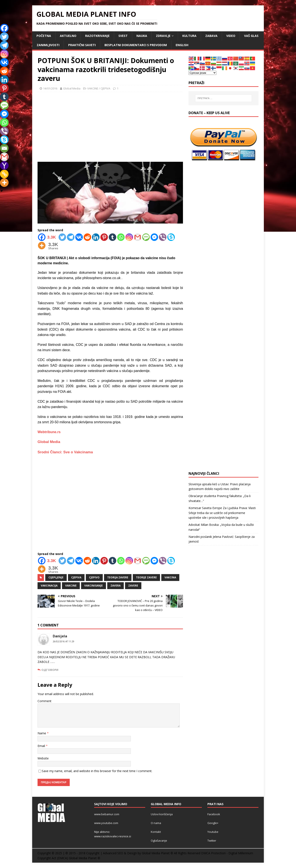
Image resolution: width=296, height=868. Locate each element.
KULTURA (189, 36)
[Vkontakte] (79, 237)
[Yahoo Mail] (4, 165)
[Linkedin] (96, 237)
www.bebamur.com (107, 814)
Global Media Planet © (85, 858)
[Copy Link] (4, 174)
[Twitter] (62, 237)
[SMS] (146, 237)
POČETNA (44, 36)
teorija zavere (118, 577)
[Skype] (171, 237)
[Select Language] (202, 73)
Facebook (214, 814)
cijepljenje (56, 577)
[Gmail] (138, 237)
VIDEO (231, 36)
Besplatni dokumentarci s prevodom (136, 45)
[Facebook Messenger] (154, 237)
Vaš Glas (251, 36)
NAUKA (142, 36)
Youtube (213, 832)
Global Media (72, 88)
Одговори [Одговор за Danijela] (50, 670)
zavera (116, 586)
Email (42, 746)
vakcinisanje (94, 586)
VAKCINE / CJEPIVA (99, 88)
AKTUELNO (68, 36)
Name (42, 733)
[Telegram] (71, 237)
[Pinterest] (104, 237)
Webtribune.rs (49, 432)
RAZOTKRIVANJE (97, 36)
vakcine (71, 586)
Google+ (213, 823)
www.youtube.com (106, 823)
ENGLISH (182, 45)
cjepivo (94, 577)
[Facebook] (48, 237)
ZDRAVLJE (163, 36)
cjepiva (76, 577)
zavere (133, 586)
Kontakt (156, 832)
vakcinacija (49, 586)
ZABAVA (211, 36)
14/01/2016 (50, 88)
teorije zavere (146, 577)
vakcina (170, 577)
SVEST (123, 36)
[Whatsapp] (121, 237)
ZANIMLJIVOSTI (48, 45)
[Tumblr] (113, 237)
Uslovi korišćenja (162, 814)
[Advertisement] (110, 126)
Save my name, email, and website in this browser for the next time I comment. (97, 771)
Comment (45, 701)
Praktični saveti (82, 45)
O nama (156, 823)
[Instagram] (129, 237)
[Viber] (163, 237)
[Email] (4, 148)
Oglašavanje (159, 841)
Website (43, 758)
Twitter (212, 841)
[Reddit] (87, 237)
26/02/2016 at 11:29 (63, 641)
